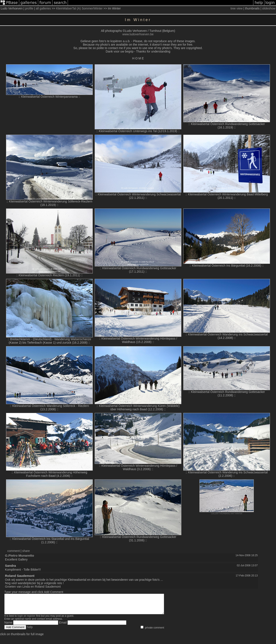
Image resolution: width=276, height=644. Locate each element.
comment (14, 551)
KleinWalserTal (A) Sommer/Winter (79, 8)
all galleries (43, 8)
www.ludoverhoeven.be (138, 34)
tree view (237, 8)
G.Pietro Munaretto (20, 555)
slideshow (269, 8)
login (20, 620)
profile (29, 8)
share (26, 551)
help (30, 631)
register (31, 620)
